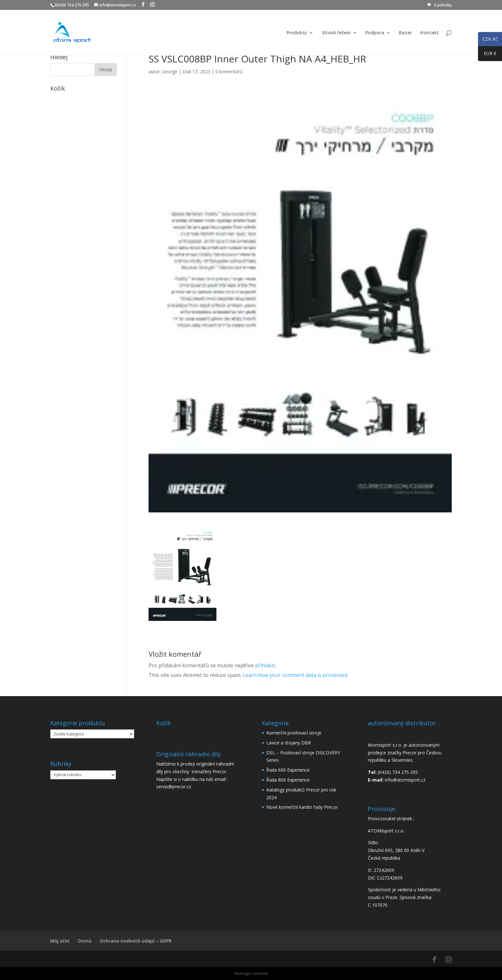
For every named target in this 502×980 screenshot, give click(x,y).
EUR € (487, 55)
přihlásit (265, 665)
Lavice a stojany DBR (289, 743)
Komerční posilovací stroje (294, 733)
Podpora (375, 33)
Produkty (297, 33)
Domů (85, 941)
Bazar (405, 33)
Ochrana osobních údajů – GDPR (136, 941)
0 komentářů (229, 72)
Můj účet (60, 941)
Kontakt (430, 33)
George (170, 72)
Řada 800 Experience (288, 780)
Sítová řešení (336, 33)
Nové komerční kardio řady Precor (302, 807)
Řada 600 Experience (288, 770)
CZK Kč (488, 40)
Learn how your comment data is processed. (296, 675)
